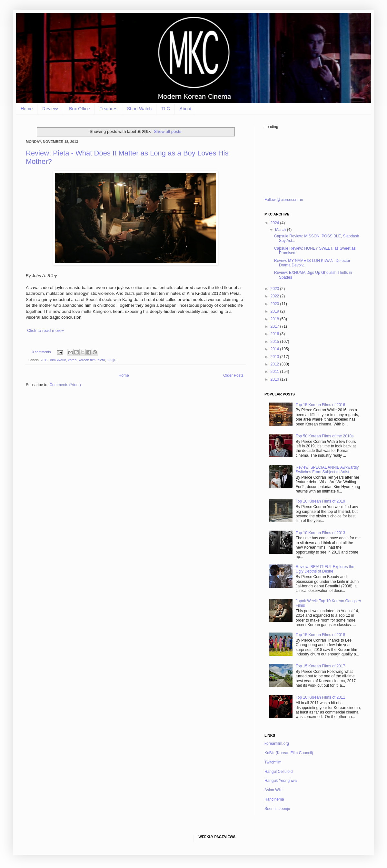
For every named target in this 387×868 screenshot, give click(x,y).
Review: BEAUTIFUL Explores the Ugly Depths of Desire (325, 569)
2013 (275, 357)
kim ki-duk (58, 360)
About (186, 109)
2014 (275, 349)
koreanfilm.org (277, 743)
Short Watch (139, 109)
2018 (275, 319)
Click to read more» (45, 330)
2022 (275, 296)
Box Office (79, 109)
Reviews (51, 109)
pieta (101, 360)
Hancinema (274, 799)
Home (27, 109)
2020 (275, 304)
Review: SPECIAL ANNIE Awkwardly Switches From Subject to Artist (327, 470)
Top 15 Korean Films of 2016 (320, 405)
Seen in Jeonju (277, 809)
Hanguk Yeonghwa (281, 781)
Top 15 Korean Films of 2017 (320, 666)
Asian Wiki (273, 790)
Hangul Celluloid (278, 772)
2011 (275, 372)
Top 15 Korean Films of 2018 (320, 635)
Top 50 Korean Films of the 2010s (325, 436)
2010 (275, 379)
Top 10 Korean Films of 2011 (320, 697)
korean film (87, 360)
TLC (165, 109)
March (281, 230)
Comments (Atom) (65, 385)
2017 (275, 326)
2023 (275, 289)
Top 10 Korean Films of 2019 (320, 501)
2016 (275, 334)
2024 (275, 223)
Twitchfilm (273, 762)
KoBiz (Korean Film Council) (289, 753)
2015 (275, 342)
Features (109, 109)
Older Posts (233, 375)
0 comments (41, 352)
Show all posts (168, 131)
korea (72, 360)
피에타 (112, 360)
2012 (45, 360)
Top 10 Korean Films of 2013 (320, 533)
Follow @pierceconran (284, 200)
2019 (275, 311)
